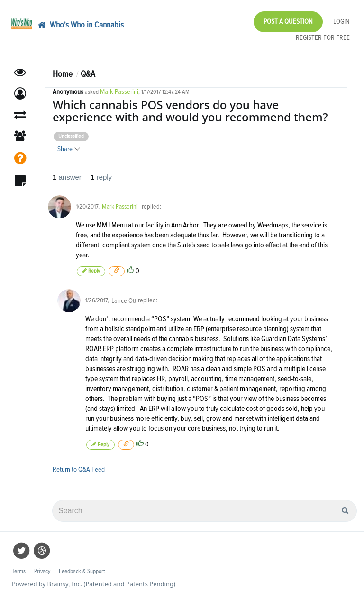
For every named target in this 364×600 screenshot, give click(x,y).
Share (68, 149)
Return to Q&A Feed (79, 469)
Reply (91, 271)
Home (63, 74)
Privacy (42, 571)
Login (341, 22)
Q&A (88, 74)
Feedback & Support (82, 571)
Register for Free (323, 38)
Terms (19, 571)
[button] (20, 94)
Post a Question (288, 22)
